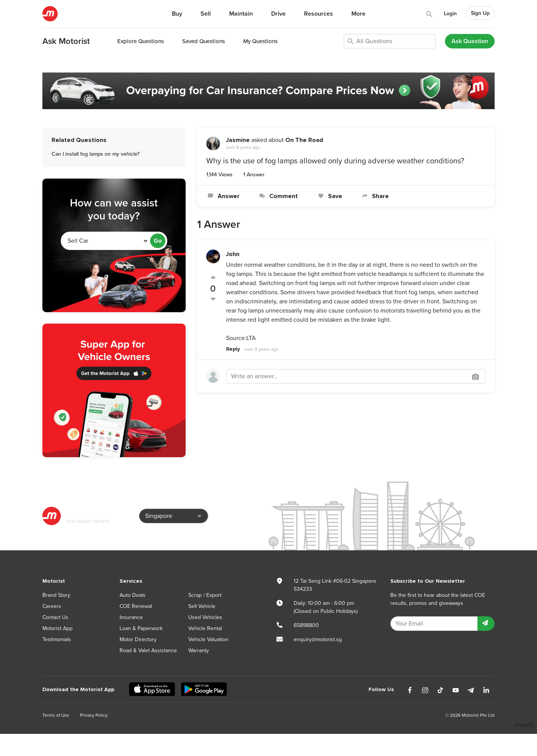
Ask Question (470, 41)
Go (158, 241)
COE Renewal (136, 606)
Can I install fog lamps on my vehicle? (95, 154)
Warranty (199, 650)
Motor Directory (138, 639)
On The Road (304, 140)
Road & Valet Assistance (148, 650)
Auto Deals (133, 595)
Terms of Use (56, 715)
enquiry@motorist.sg (318, 639)
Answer (223, 196)
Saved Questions (204, 41)
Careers (52, 606)
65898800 (306, 625)
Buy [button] (177, 14)
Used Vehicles (205, 617)
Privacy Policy (94, 715)
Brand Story (56, 595)
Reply (233, 349)
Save (329, 196)
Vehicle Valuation (208, 639)
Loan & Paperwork (141, 628)
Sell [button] (206, 14)
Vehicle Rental (205, 628)
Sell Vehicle (202, 606)
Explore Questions (141, 41)
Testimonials (57, 639)
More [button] (358, 14)
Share (375, 196)
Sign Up (480, 13)
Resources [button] (319, 14)
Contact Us (55, 617)
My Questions (260, 41)
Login (450, 14)
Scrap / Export (205, 595)
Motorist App (57, 628)
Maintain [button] (241, 14)
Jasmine (238, 140)
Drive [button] (278, 14)
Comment (278, 196)
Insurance (131, 617)
